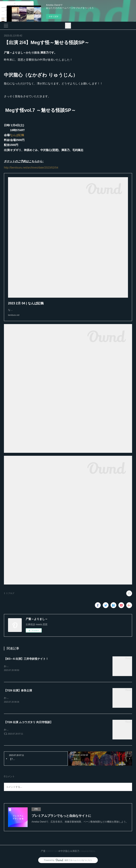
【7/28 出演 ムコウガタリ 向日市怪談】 (28, 723)
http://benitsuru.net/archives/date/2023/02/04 (31, 168)
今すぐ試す (54, 16)
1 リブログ (9, 593)
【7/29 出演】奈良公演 (18, 691)
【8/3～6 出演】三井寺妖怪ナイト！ (26, 659)
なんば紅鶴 (17, 135)
